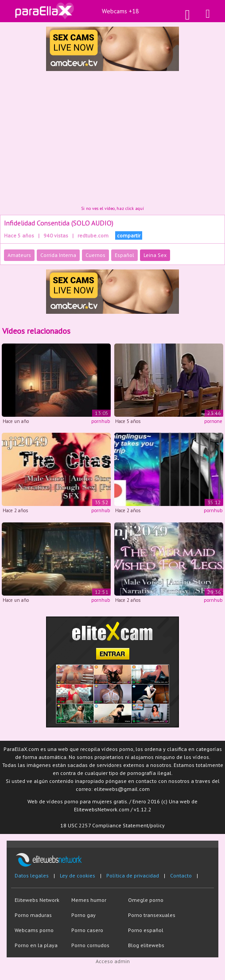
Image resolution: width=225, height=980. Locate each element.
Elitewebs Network (37, 900)
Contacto (181, 875)
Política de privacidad (133, 875)
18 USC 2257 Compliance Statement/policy (112, 825)
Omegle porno (146, 900)
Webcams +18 (120, 11)
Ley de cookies (78, 875)
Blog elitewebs (146, 945)
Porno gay (83, 915)
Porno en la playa (36, 945)
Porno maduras (33, 915)
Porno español (146, 930)
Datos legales (32, 875)
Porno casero (87, 930)
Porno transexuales (152, 915)
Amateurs (19, 255)
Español (124, 255)
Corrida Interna (58, 255)
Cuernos (95, 255)
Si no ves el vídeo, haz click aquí (112, 208)
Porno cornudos (90, 945)
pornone (213, 421)
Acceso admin (113, 961)
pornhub (101, 421)
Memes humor (89, 900)
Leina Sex (155, 255)
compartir (129, 235)
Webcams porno (34, 930)
